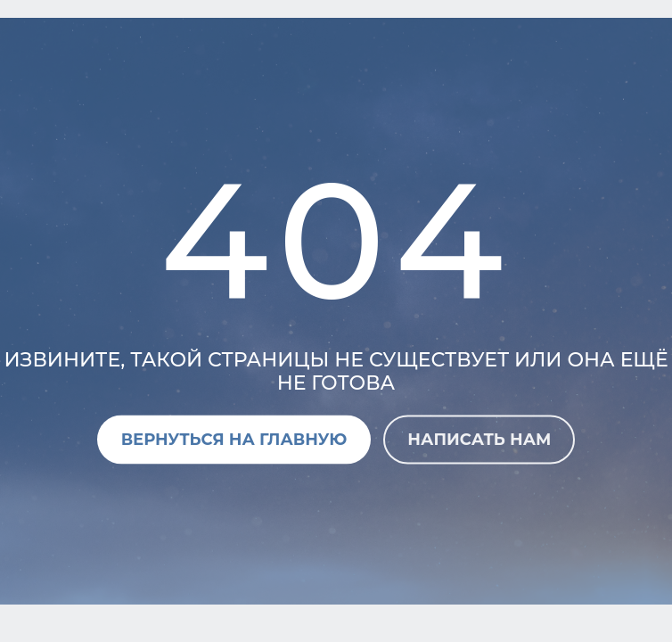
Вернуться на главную (234, 439)
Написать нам (479, 439)
